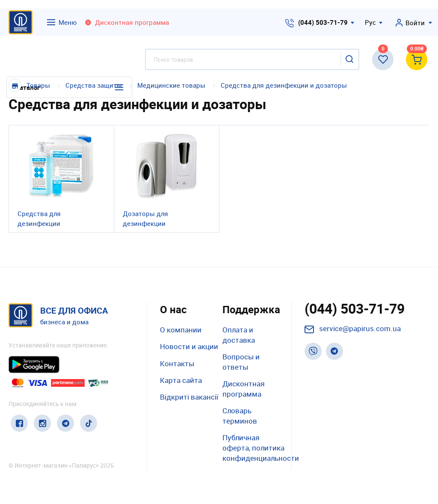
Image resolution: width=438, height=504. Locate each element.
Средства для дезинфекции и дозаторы (284, 85)
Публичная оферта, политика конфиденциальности (261, 448)
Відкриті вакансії (189, 397)
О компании (181, 330)
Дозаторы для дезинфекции (145, 218)
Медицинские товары (171, 85)
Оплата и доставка (239, 335)
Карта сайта (181, 380)
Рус (370, 22)
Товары (38, 85)
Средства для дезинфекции (39, 218)
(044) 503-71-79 (323, 22)
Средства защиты (95, 85)
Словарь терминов (240, 416)
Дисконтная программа (244, 389)
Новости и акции (189, 346)
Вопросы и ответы (241, 362)
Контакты (177, 363)
